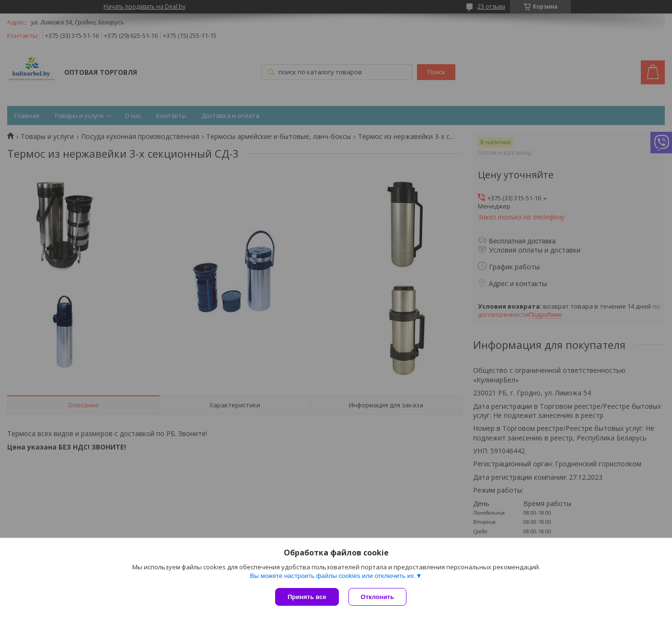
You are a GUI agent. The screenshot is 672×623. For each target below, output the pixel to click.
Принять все (307, 597)
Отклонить (377, 597)
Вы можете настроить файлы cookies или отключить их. (333, 576)
